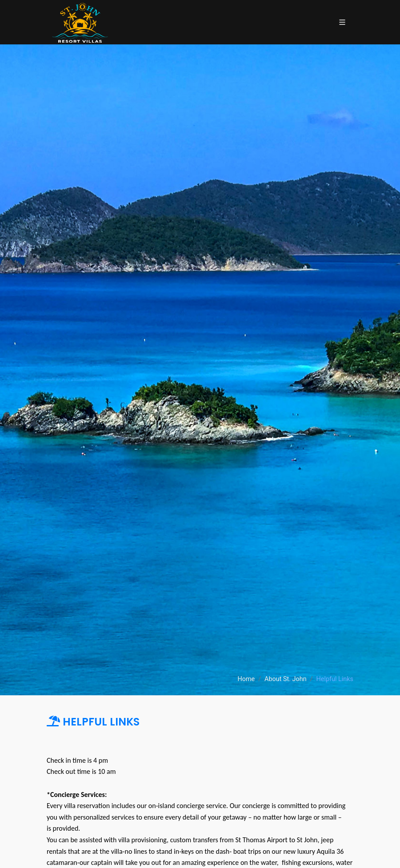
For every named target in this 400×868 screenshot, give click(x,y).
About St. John (286, 679)
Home (246, 679)
